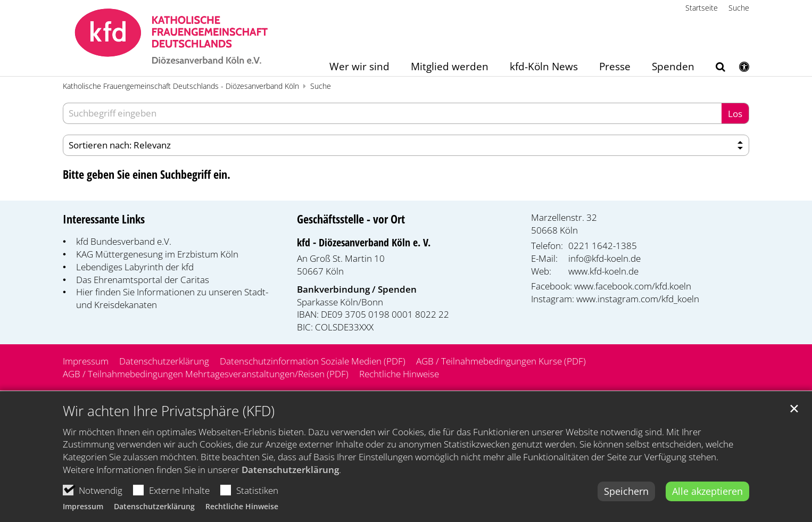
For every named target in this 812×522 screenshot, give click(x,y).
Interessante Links (104, 219)
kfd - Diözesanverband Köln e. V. (364, 242)
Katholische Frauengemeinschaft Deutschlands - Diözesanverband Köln (181, 86)
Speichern (626, 504)
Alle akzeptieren (707, 504)
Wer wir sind (359, 67)
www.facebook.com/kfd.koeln (633, 286)
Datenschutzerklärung (290, 482)
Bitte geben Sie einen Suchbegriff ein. (147, 174)
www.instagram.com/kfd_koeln (638, 299)
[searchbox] (392, 113)
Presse (615, 67)
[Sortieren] (406, 145)
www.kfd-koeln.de (603, 271)
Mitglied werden (450, 67)
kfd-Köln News (544, 67)
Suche (321, 86)
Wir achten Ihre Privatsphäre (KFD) (169, 424)
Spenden (673, 67)
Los (735, 114)
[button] (714, 69)
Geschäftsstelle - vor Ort (351, 219)
